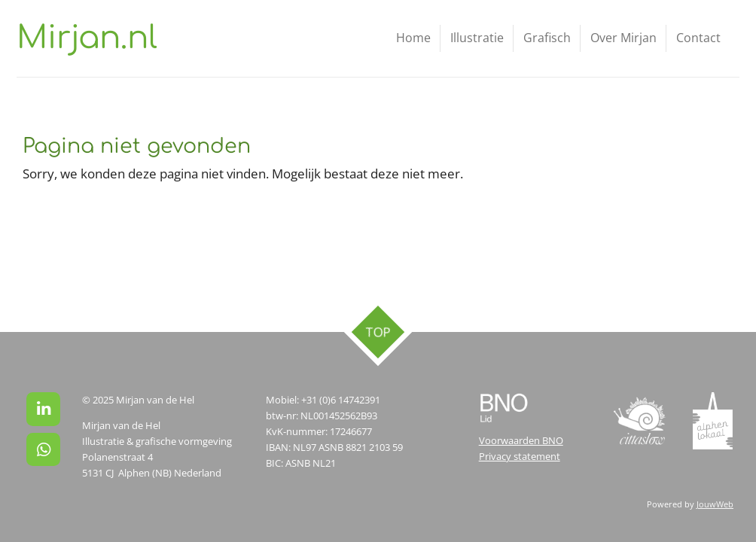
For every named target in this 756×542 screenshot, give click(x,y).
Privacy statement (520, 456)
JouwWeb (715, 504)
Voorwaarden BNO (521, 440)
